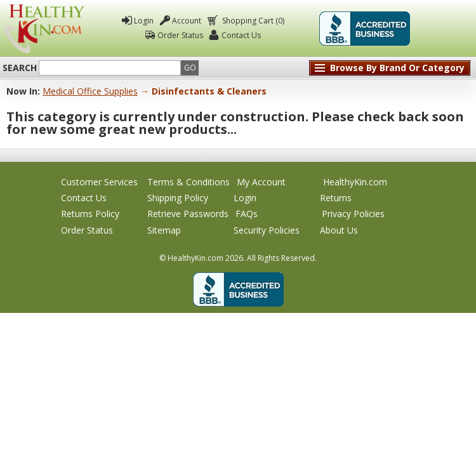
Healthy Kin (44, 29)
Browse (397, 68)
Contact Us (241, 35)
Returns (336, 198)
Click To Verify (444, 29)
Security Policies (267, 230)
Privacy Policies (353, 214)
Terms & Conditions (188, 182)
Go (190, 68)
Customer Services (99, 182)
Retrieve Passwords (188, 214)
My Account (261, 182)
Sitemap (164, 230)
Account (187, 21)
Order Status (180, 35)
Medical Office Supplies (90, 91)
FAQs (247, 214)
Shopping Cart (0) (252, 21)
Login (144, 21)
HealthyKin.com (355, 182)
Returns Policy (90, 214)
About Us (339, 230)
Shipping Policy (178, 198)
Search (20, 68)
